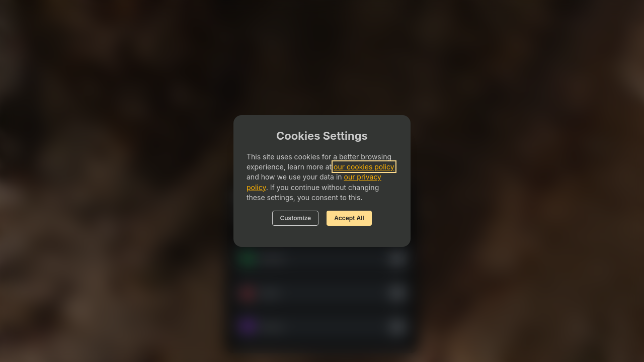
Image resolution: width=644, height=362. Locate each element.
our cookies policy (364, 167)
